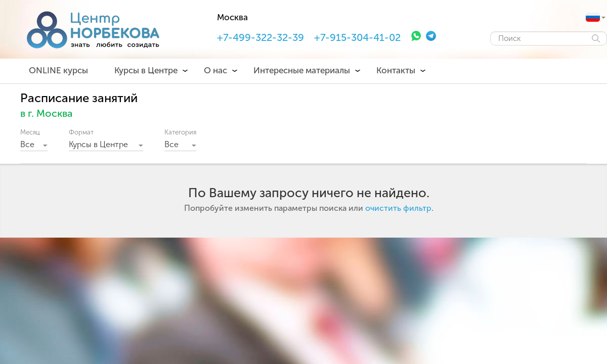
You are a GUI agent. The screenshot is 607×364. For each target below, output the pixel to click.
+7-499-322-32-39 (261, 37)
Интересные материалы (302, 70)
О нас (215, 70)
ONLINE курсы (58, 70)
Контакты (396, 70)
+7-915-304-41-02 (357, 37)
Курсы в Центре (146, 70)
